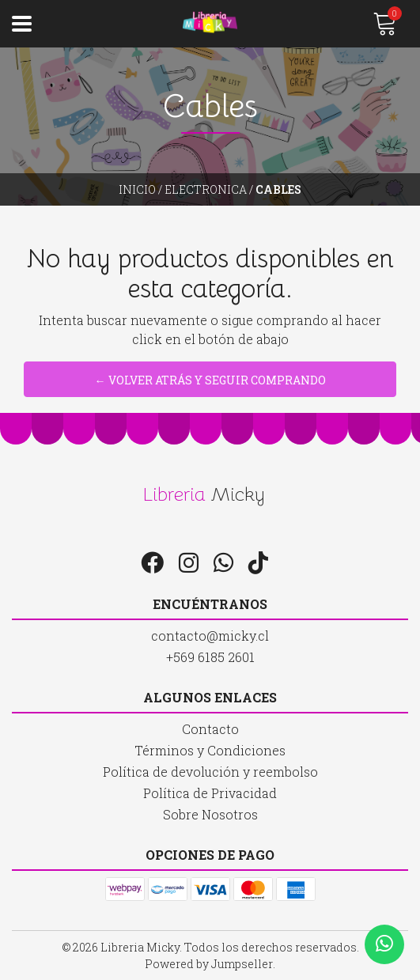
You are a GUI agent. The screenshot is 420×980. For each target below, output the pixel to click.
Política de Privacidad (210, 793)
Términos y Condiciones (210, 750)
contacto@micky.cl (210, 636)
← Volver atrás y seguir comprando (210, 380)
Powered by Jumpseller (209, 964)
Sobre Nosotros (210, 814)
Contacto (210, 729)
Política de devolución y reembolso (210, 772)
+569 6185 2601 (210, 657)
